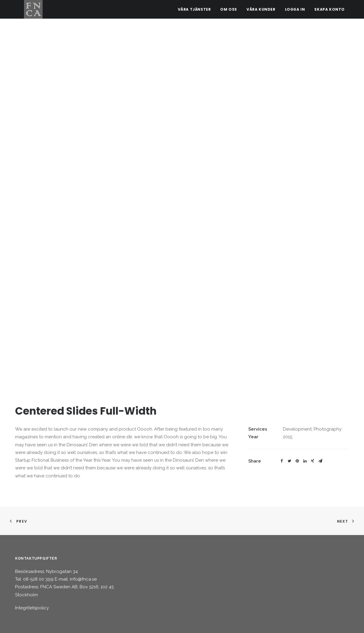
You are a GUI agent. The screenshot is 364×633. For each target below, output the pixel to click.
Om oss (229, 12)
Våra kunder (261, 12)
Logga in (295, 12)
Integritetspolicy (32, 608)
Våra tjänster (194, 12)
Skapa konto (330, 12)
